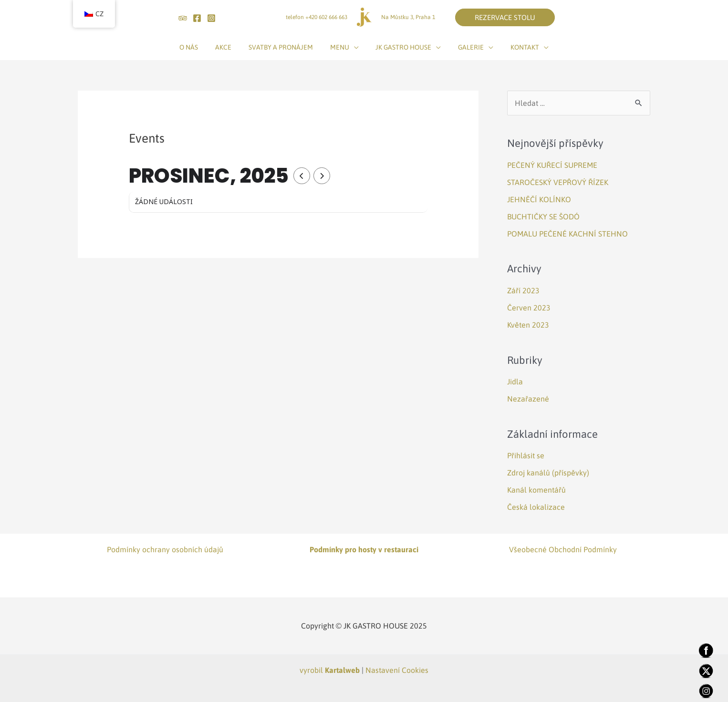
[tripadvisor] (183, 18)
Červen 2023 (529, 308)
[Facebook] (197, 18)
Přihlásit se (526, 455)
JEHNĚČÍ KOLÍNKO (539, 199)
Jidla (515, 382)
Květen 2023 (528, 325)
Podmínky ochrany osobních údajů (165, 549)
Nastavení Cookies (397, 670)
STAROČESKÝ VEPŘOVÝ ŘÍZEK (558, 182)
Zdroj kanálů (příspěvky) (548, 473)
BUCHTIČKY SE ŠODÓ (543, 217)
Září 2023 (523, 290)
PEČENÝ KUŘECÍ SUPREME (552, 165)
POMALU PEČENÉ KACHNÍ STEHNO (567, 234)
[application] (354, 47)
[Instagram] (211, 18)
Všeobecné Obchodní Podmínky (563, 549)
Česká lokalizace (536, 507)
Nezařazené (528, 399)
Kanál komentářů (536, 490)
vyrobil (330, 670)
